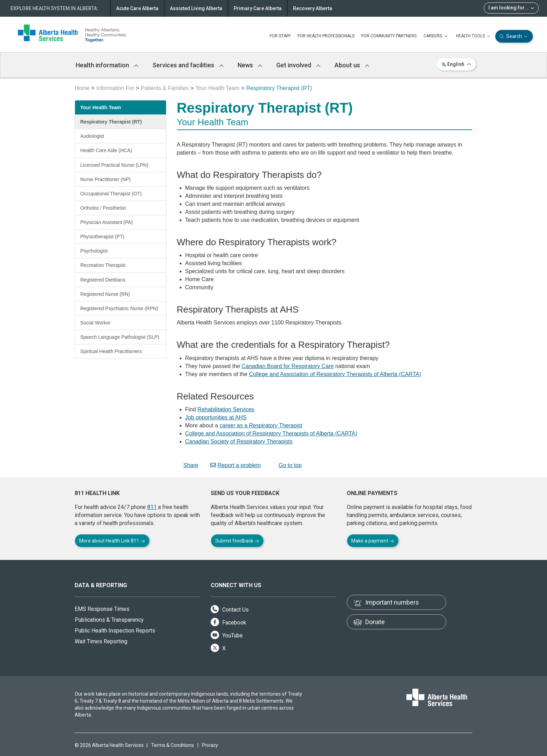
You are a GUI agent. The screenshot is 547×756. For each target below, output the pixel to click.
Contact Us (230, 610)
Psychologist (94, 251)
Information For (115, 88)
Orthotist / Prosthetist (103, 208)
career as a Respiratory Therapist (261, 425)
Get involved (298, 65)
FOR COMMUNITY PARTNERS (389, 36)
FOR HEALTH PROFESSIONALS (326, 36)
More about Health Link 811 (112, 541)
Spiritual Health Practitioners (111, 351)
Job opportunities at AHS (216, 417)
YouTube (227, 635)
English (456, 64)
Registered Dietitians (103, 280)
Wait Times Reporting (101, 641)
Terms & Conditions (173, 745)
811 (152, 507)
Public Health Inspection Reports (115, 631)
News (250, 65)
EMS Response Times (102, 609)
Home (82, 88)
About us (352, 65)
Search (514, 36)
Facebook (228, 623)
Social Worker (95, 323)
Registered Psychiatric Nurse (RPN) (119, 308)
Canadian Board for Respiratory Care (287, 366)
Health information (107, 65)
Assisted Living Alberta (196, 8)
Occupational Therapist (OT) (111, 194)
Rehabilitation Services (226, 409)
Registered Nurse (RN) (105, 294)
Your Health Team (217, 88)
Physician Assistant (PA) (107, 222)
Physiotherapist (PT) (102, 237)
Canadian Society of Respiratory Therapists (239, 441)
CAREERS (436, 36)
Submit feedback (237, 541)
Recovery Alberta (313, 8)
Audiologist (92, 136)
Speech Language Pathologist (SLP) (120, 337)
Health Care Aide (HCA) (106, 150)
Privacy (210, 745)
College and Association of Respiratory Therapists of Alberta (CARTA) (335, 374)
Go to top (287, 465)
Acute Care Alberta (137, 8)
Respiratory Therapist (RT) (111, 122)
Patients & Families (165, 88)
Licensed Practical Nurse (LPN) (114, 165)
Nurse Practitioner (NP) (106, 179)
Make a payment (373, 541)
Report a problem (236, 465)
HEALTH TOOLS (474, 36)
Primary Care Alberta (258, 8)
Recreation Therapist (103, 265)
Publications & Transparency (109, 620)
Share (188, 465)
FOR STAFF (280, 36)
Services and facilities (188, 65)
